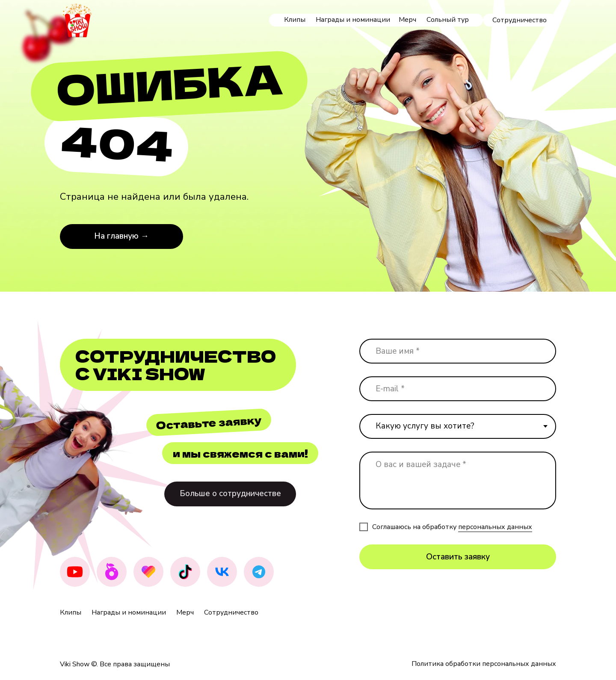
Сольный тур (448, 20)
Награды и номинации (353, 20)
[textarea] (458, 480)
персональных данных (495, 527)
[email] (458, 389)
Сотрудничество (231, 612)
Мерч (407, 20)
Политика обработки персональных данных (484, 664)
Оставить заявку (458, 557)
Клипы (295, 20)
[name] (458, 351)
